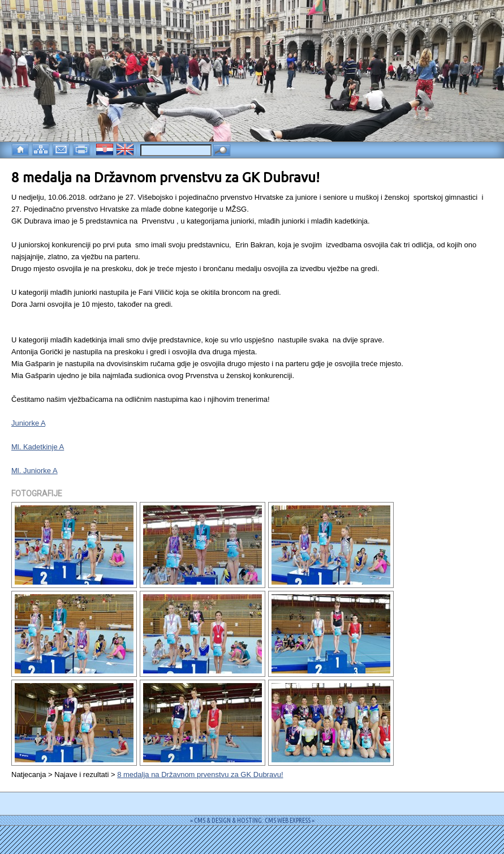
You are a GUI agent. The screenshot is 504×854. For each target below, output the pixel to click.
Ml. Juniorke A (35, 471)
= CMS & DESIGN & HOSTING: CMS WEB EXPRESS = (252, 820)
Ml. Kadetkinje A (38, 447)
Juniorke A (28, 423)
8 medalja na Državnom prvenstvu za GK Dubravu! (200, 774)
